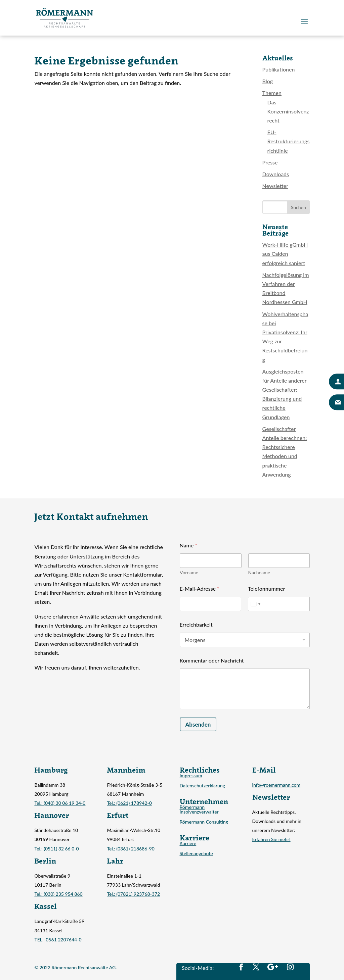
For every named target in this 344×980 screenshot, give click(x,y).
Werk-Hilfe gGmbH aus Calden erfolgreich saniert (285, 254)
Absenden (198, 724)
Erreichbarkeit (196, 624)
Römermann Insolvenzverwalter (199, 810)
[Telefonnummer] (279, 604)
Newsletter (275, 186)
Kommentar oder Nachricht (212, 660)
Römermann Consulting (204, 822)
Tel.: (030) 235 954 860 (58, 894)
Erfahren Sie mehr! (271, 839)
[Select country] (255, 604)
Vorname (189, 572)
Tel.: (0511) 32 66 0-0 (56, 849)
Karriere (188, 844)
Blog (268, 81)
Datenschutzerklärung (203, 786)
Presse (270, 162)
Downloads (276, 174)
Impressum (191, 776)
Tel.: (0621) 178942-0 (129, 803)
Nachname (259, 572)
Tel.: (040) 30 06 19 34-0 (60, 803)
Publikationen (279, 69)
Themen (272, 93)
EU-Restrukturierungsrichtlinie (289, 141)
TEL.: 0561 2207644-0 (58, 940)
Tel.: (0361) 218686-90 (131, 849)
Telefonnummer (266, 589)
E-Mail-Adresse (200, 589)
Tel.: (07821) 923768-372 (133, 894)
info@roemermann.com (276, 785)
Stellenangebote (196, 854)
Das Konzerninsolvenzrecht (288, 111)
